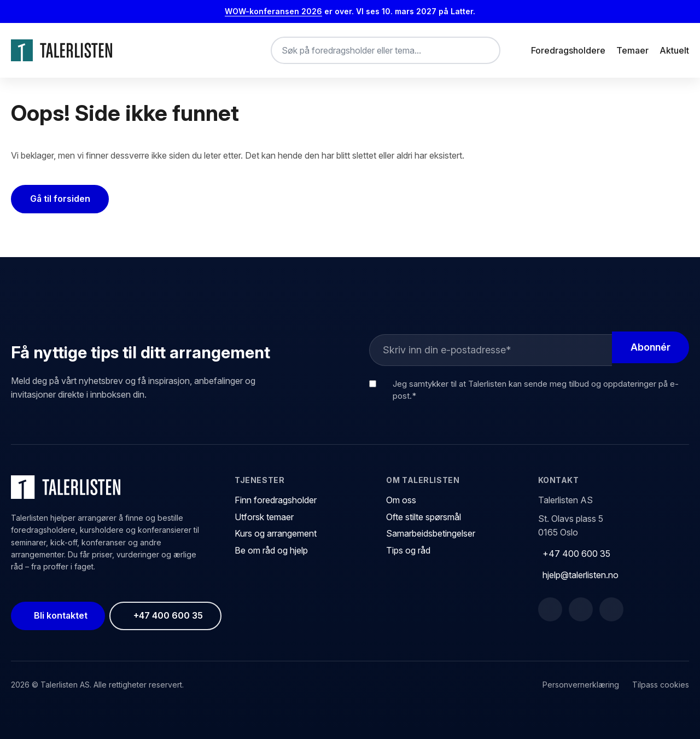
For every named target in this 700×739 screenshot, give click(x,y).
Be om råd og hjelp (271, 550)
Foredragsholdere (568, 50)
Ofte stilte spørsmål (424, 517)
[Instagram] (611, 609)
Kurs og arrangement (276, 533)
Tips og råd (408, 550)
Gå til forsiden (60, 199)
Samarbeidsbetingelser (431, 533)
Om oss (401, 500)
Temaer (632, 50)
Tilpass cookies (661, 685)
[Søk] (483, 50)
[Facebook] (550, 609)
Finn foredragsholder (276, 500)
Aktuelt (674, 50)
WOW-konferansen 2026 (273, 11)
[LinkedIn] (581, 609)
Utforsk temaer (264, 517)
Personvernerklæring (581, 685)
